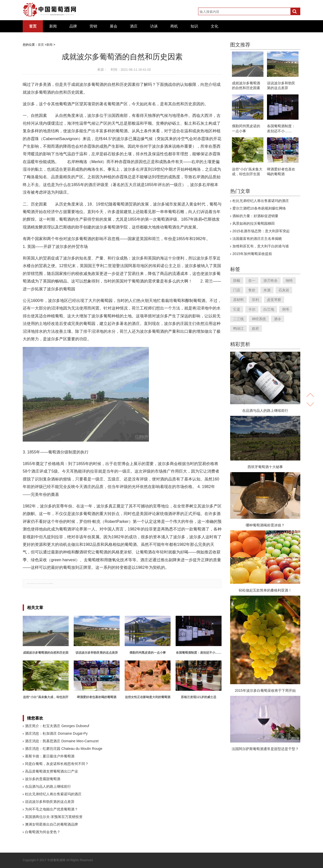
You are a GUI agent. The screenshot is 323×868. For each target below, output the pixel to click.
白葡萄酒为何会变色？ (43, 832)
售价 (252, 290)
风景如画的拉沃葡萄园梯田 (254, 223)
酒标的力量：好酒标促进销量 (255, 216)
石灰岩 (284, 290)
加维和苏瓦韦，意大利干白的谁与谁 (261, 246)
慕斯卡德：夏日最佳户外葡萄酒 (50, 756)
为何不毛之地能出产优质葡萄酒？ (51, 809)
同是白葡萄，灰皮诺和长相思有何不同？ (57, 764)
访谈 (154, 26)
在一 (252, 280)
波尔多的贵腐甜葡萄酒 (43, 779)
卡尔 (252, 309)
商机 (174, 26)
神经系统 (259, 319)
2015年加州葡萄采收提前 (252, 254)
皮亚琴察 (274, 300)
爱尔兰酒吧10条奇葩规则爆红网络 (259, 208)
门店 (237, 290)
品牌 (73, 26)
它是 (237, 309)
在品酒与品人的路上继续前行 (48, 786)
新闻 (53, 26)
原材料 (238, 300)
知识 (194, 26)
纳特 (289, 280)
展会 (114, 26)
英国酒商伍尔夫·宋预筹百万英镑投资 (54, 817)
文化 (214, 26)
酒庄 (134, 26)
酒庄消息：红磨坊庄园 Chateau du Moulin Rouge (64, 749)
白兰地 (269, 309)
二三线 (238, 319)
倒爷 (286, 309)
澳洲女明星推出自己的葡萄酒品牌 (51, 824)
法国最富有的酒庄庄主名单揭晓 (257, 239)
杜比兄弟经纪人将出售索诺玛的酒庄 (53, 794)
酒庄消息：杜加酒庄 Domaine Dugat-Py (56, 733)
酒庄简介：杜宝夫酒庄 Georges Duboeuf (57, 726)
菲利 (255, 300)
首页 (33, 26)
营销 (93, 26)
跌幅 (237, 280)
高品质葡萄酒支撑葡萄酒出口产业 (51, 771)
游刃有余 (271, 280)
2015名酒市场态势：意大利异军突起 (261, 231)
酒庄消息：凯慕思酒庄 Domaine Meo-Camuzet (62, 741)
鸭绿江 (238, 328)
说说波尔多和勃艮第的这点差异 (50, 802)
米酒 (267, 290)
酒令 (278, 319)
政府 (255, 328)
